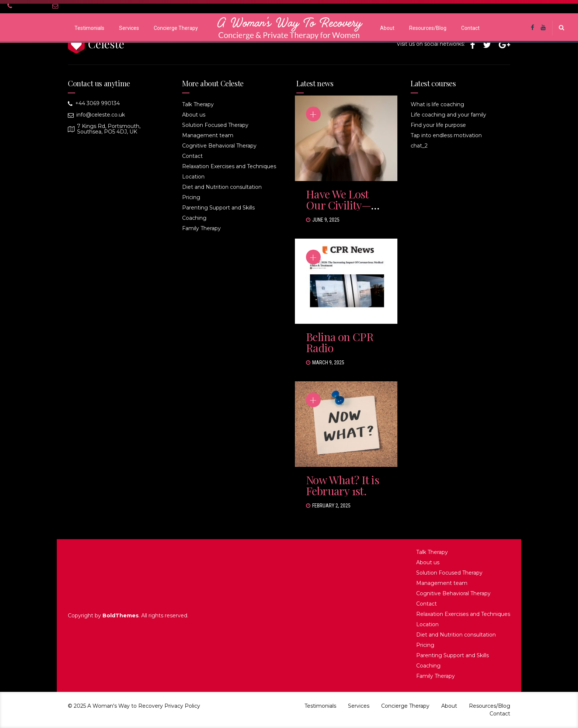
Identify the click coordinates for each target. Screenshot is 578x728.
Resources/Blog (428, 28)
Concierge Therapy (176, 28)
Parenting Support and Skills (218, 208)
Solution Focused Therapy (215, 125)
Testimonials (89, 28)
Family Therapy (201, 228)
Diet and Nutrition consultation (222, 187)
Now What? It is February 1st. (342, 485)
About (387, 28)
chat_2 (419, 146)
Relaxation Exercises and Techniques (229, 166)
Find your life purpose (438, 125)
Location (193, 177)
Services (129, 28)
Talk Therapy (198, 104)
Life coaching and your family (448, 115)
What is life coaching (437, 104)
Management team (208, 135)
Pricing (191, 197)
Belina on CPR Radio (340, 342)
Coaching (194, 218)
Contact (470, 28)
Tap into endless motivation (446, 135)
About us (194, 115)
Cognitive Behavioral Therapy (219, 146)
